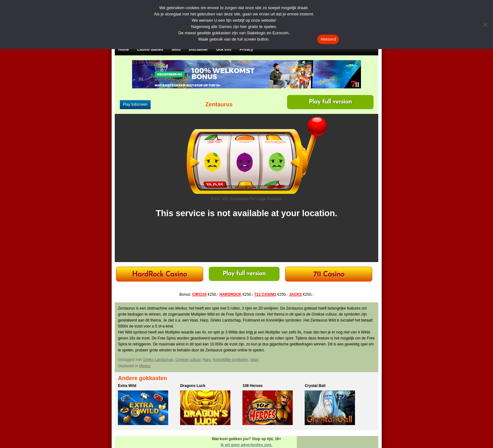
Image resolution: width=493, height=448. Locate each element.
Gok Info (224, 49)
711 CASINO (265, 294)
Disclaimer (199, 49)
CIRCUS (199, 294)
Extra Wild (127, 386)
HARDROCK (230, 294)
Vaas (254, 360)
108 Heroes (252, 386)
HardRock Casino (159, 275)
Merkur (145, 366)
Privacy (246, 49)
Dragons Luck (193, 386)
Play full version (330, 102)
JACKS (295, 294)
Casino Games (150, 49)
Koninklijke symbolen (230, 360)
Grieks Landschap (158, 360)
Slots (176, 49)
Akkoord (328, 39)
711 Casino (329, 275)
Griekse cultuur (188, 360)
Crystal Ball (315, 386)
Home (124, 49)
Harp (207, 360)
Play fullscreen (135, 104)
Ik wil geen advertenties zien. (247, 445)
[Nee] (485, 25)
